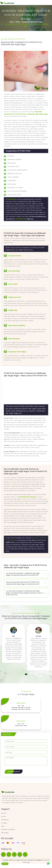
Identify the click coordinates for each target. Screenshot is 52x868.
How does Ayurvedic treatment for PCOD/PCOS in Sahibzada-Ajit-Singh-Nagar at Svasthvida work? (23, 583)
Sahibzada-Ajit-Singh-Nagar (32, 22)
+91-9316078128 (21, 219)
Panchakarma (5, 820)
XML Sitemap (5, 833)
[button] (26, 674)
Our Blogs (4, 823)
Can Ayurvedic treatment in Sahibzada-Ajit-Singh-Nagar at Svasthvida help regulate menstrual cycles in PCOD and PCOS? (24, 593)
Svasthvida (12, 199)
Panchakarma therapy (27, 497)
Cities (18, 22)
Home (11, 22)
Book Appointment (14, 772)
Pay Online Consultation (8, 829)
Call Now (5, 864)
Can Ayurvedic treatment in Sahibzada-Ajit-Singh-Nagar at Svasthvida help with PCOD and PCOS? (23, 574)
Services (3, 816)
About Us (4, 813)
